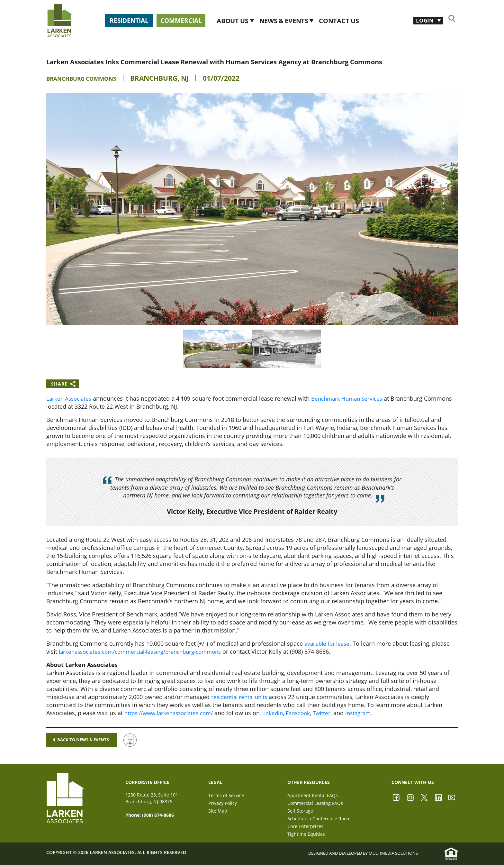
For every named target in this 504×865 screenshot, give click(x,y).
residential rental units (242, 697)
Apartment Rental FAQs (313, 795)
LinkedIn (280, 713)
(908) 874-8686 (158, 815)
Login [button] (422, 20)
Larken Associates (70, 398)
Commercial (209, 21)
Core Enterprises (305, 826)
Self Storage (300, 811)
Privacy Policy (223, 803)
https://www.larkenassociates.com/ (172, 713)
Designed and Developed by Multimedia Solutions (365, 853)
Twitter (332, 713)
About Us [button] (273, 21)
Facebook (307, 713)
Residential (137, 21)
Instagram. (371, 713)
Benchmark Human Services (352, 398)
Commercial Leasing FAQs (315, 803)
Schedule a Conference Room (319, 819)
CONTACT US (379, 21)
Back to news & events (85, 740)
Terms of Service (226, 795)
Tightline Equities (306, 834)
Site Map (218, 811)
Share (59, 384)
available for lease (329, 643)
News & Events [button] (324, 21)
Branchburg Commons (89, 78)
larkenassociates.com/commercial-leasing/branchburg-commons (147, 651)
